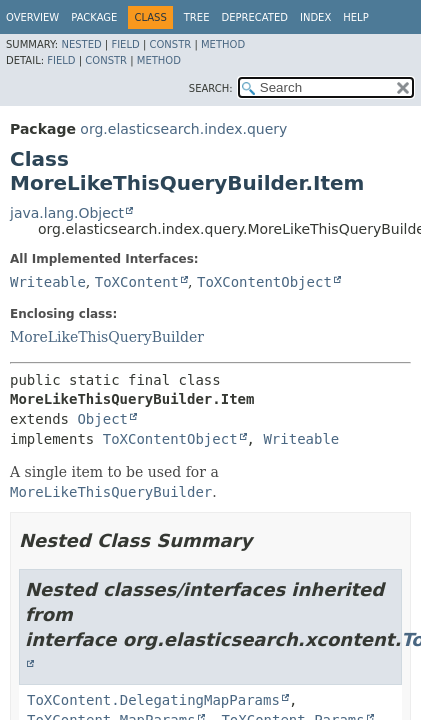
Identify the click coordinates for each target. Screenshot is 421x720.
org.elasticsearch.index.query (183, 129)
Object (102, 419)
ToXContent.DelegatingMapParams (153, 700)
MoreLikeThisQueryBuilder (107, 337)
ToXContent (137, 282)
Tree (197, 17)
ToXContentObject (264, 282)
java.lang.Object (67, 213)
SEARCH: (211, 88)
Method (223, 44)
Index (315, 17)
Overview (32, 17)
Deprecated (254, 17)
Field (125, 44)
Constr (170, 44)
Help (355, 17)
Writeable (48, 282)
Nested (81, 44)
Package (94, 17)
